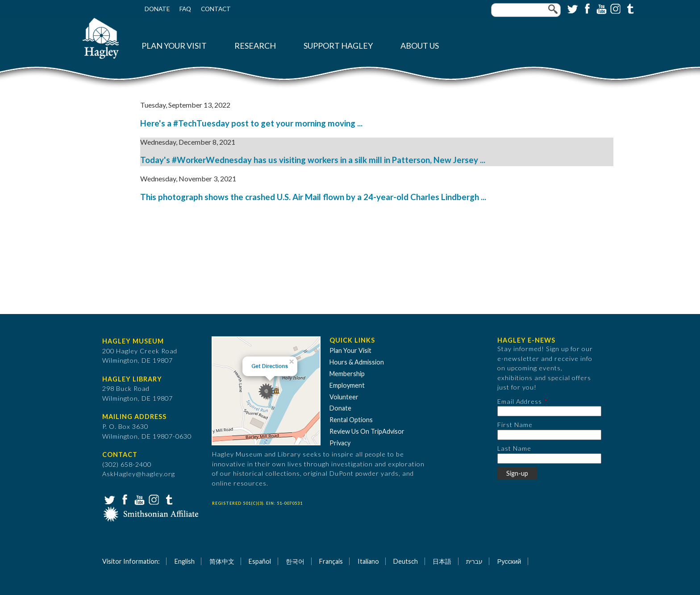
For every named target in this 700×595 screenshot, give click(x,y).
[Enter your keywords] (526, 10)
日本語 (442, 561)
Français (331, 561)
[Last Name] (549, 459)
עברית (474, 561)
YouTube (600, 8)
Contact (216, 9)
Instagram (615, 8)
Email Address (520, 401)
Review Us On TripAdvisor (367, 431)
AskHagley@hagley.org (139, 474)
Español (260, 561)
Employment (347, 385)
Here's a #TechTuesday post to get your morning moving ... (251, 123)
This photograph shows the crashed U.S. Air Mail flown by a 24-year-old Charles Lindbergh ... (313, 197)
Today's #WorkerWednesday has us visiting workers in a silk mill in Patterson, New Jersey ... (313, 160)
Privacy (340, 443)
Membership (347, 374)
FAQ (185, 9)
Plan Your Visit (174, 46)
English (185, 561)
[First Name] (549, 435)
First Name (515, 425)
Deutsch (406, 561)
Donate (157, 9)
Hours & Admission (357, 362)
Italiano (368, 561)
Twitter (572, 8)
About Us (420, 46)
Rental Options (351, 420)
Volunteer (344, 397)
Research (255, 46)
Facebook (586, 8)
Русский (509, 561)
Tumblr (629, 8)
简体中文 (222, 561)
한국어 (295, 561)
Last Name (514, 448)
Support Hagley (338, 46)
